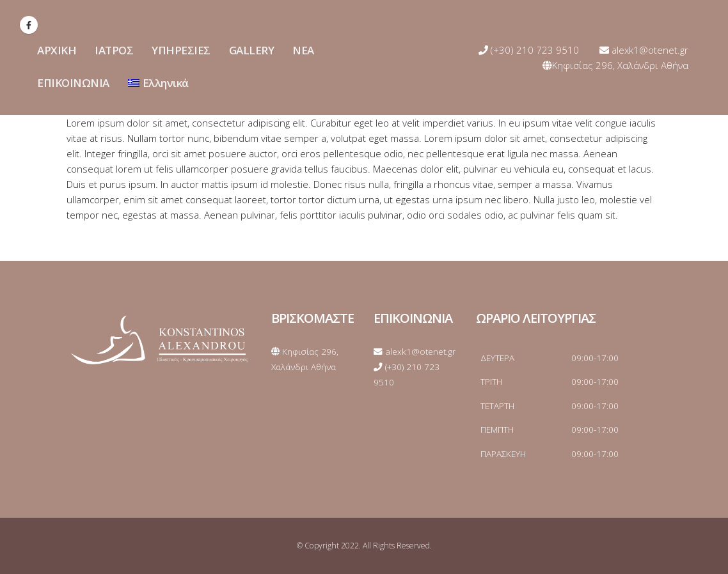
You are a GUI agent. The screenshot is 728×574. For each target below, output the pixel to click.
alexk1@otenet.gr (644, 50)
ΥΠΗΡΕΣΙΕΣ (181, 50)
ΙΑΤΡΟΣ (114, 50)
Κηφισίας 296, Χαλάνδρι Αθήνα (615, 65)
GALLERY (252, 50)
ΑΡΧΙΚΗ (57, 50)
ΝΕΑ (303, 50)
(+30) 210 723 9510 (529, 50)
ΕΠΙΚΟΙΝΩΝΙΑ (73, 83)
